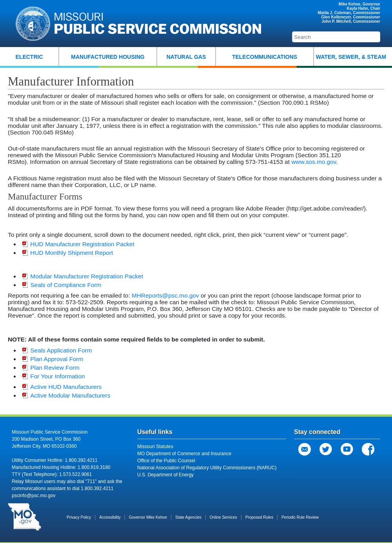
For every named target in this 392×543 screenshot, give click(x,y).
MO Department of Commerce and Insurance (184, 454)
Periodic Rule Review (300, 517)
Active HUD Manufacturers (62, 387)
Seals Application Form (57, 350)
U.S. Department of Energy (165, 475)
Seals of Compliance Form (62, 285)
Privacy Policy (79, 517)
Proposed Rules (259, 517)
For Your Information (53, 376)
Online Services (223, 517)
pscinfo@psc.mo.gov (34, 496)
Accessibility (110, 517)
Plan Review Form (51, 368)
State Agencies (188, 517)
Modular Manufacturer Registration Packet (83, 276)
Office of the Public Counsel (166, 461)
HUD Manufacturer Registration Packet (78, 244)
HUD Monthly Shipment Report (67, 253)
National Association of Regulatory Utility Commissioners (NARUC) (207, 468)
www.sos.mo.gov (314, 162)
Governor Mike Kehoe (148, 517)
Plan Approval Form (53, 359)
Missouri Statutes (155, 447)
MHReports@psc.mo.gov (165, 295)
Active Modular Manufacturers (66, 395)
